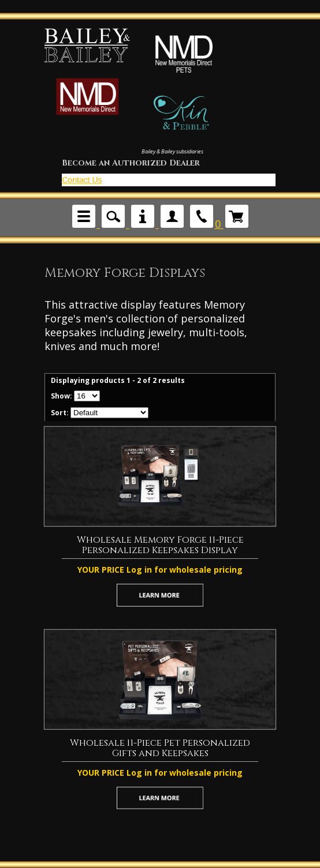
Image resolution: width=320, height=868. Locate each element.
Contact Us (82, 180)
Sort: (60, 413)
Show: (62, 396)
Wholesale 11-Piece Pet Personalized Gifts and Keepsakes (160, 748)
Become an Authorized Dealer (131, 163)
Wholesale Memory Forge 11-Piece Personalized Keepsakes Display (160, 545)
